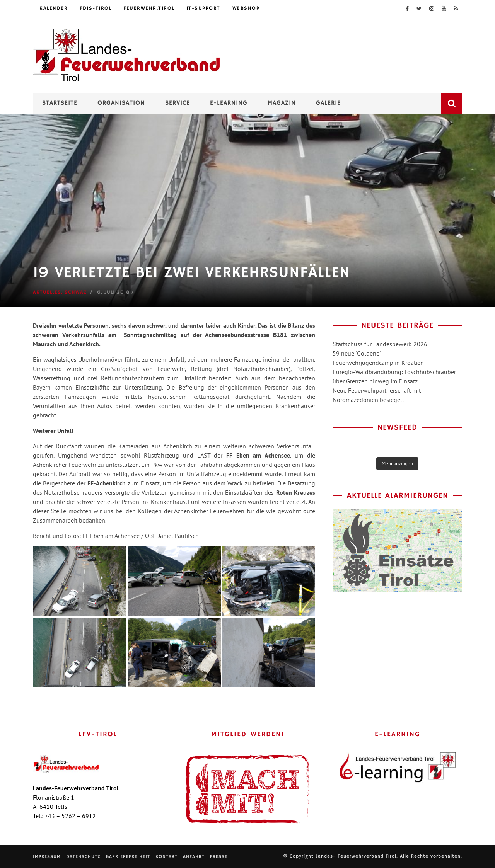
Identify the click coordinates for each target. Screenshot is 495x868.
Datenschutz (83, 857)
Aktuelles (47, 292)
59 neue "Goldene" (357, 353)
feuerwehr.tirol (149, 8)
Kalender (54, 8)
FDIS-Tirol (96, 8)
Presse (219, 857)
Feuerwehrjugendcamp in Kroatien (378, 363)
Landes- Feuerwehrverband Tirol (356, 856)
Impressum (47, 857)
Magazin (282, 103)
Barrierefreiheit (128, 857)
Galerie (328, 103)
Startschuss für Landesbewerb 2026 (380, 344)
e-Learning (229, 103)
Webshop (246, 8)
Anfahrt (194, 857)
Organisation (121, 103)
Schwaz (76, 292)
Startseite (60, 103)
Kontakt (166, 857)
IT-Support (203, 8)
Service (178, 103)
